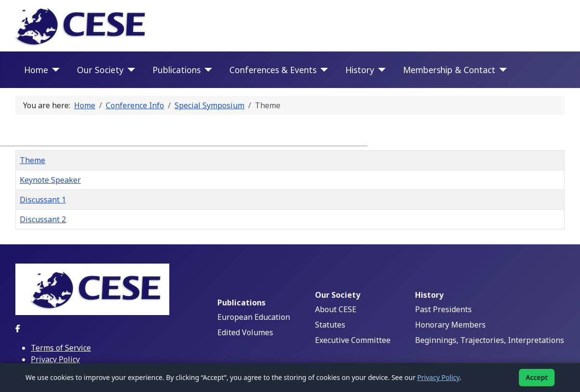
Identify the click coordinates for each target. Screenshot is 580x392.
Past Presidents (443, 309)
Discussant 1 (43, 200)
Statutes (330, 325)
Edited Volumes (245, 332)
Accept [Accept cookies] (537, 377)
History (360, 70)
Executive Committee (353, 340)
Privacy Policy (55, 359)
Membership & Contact (449, 70)
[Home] (54, 70)
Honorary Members (450, 325)
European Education (254, 317)
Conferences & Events (273, 70)
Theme (32, 160)
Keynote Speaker (50, 180)
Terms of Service (61, 348)
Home (36, 70)
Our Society (100, 70)
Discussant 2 (43, 219)
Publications (177, 70)
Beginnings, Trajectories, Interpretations (490, 340)
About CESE (336, 309)
